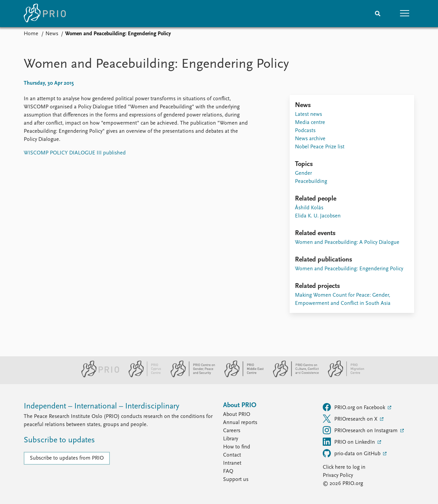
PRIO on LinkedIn (350, 442)
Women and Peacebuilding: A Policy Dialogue (347, 243)
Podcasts (305, 131)
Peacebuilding (311, 182)
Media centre (310, 123)
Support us (236, 480)
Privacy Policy (338, 476)
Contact (232, 455)
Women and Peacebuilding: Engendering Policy (349, 269)
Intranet (232, 463)
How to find (237, 447)
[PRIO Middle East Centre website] (241, 376)
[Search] (378, 14)
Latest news (308, 114)
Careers (232, 431)
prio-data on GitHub (352, 453)
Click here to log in (344, 467)
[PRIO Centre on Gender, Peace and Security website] (190, 376)
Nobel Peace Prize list (320, 147)
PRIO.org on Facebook (355, 407)
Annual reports (240, 423)
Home (31, 34)
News (52, 34)
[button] (405, 14)
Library (231, 439)
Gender (303, 173)
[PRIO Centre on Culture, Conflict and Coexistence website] (293, 376)
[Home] (45, 14)
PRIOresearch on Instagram (361, 430)
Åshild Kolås (309, 208)
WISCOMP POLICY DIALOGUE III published (75, 153)
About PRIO (237, 415)
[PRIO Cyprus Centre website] (142, 376)
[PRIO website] (97, 376)
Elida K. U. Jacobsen (318, 216)
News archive (310, 139)
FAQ (228, 471)
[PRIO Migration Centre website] (342, 376)
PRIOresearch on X (351, 419)
